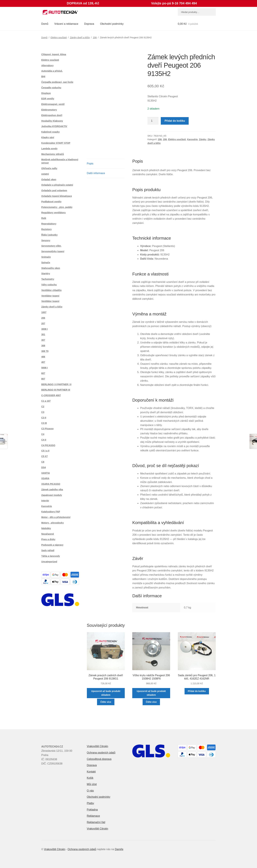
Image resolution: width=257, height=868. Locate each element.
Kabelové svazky (50, 132)
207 (43, 323)
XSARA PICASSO (51, 484)
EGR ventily (48, 99)
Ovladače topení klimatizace (57, 196)
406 (43, 357)
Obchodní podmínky (112, 24)
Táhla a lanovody (51, 556)
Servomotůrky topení (53, 251)
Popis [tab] (90, 164)
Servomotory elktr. (51, 246)
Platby (90, 803)
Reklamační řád (96, 822)
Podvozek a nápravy (52, 545)
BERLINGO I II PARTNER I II (56, 384)
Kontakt (91, 772)
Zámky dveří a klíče (80, 38)
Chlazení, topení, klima (54, 54)
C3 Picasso (47, 429)
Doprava (89, 24)
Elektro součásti (59, 38)
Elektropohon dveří (52, 115)
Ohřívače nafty (49, 168)
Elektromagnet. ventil (53, 104)
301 (43, 334)
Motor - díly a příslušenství (56, 517)
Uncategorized (49, 562)
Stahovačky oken (51, 268)
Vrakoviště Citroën (98, 746)
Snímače (46, 257)
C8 (43, 462)
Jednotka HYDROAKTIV (54, 126)
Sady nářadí (48, 550)
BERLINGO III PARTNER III (56, 390)
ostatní (45, 174)
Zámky (203, 139)
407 (43, 362)
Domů (45, 24)
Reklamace (93, 816)
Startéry (46, 274)
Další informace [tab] (96, 173)
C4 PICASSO (48, 445)
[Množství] (153, 121)
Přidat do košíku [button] (197, 691)
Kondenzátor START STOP (56, 143)
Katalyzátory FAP (51, 512)
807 (43, 379)
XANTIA (46, 473)
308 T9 (45, 351)
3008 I (44, 329)
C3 (43, 412)
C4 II (44, 440)
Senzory (46, 240)
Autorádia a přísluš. (52, 71)
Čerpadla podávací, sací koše (57, 82)
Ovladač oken (49, 179)
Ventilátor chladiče (51, 290)
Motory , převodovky (53, 523)
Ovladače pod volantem (54, 190)
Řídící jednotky (49, 235)
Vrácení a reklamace (66, 24)
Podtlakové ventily (51, 202)
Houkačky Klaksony (52, 121)
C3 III (44, 423)
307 (43, 340)
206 (95, 38)
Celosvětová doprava (99, 759)
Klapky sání (48, 137)
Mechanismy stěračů (53, 154)
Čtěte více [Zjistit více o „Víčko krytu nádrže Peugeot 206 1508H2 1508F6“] (151, 702)
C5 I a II (45, 451)
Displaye (46, 93)
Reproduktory (49, 224)
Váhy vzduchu (49, 285)
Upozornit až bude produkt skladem (106, 693)
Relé (44, 218)
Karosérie (193, 139)
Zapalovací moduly (52, 495)
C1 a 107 (46, 401)
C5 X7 (44, 456)
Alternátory (47, 66)
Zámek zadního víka (52, 490)
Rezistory (46, 229)
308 (43, 346)
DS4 (44, 467)
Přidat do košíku (175, 121)
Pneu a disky (48, 539)
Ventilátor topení (50, 296)
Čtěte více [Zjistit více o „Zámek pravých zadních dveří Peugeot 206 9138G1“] (106, 702)
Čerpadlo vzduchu (51, 88)
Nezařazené (48, 534)
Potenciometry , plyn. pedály (57, 207)
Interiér (45, 501)
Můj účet (92, 784)
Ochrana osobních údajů (101, 753)
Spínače (46, 263)
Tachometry (48, 279)
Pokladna (92, 810)
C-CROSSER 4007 (51, 395)
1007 (44, 312)
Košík (90, 778)
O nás (90, 791)
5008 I (44, 368)
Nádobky (46, 528)
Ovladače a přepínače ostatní (57, 185)
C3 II (44, 418)
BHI (43, 76)
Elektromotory (49, 110)
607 (43, 373)
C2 (43, 406)
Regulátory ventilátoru (54, 213)
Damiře (119, 849)
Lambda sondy (49, 149)
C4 (43, 434)
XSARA (45, 478)
